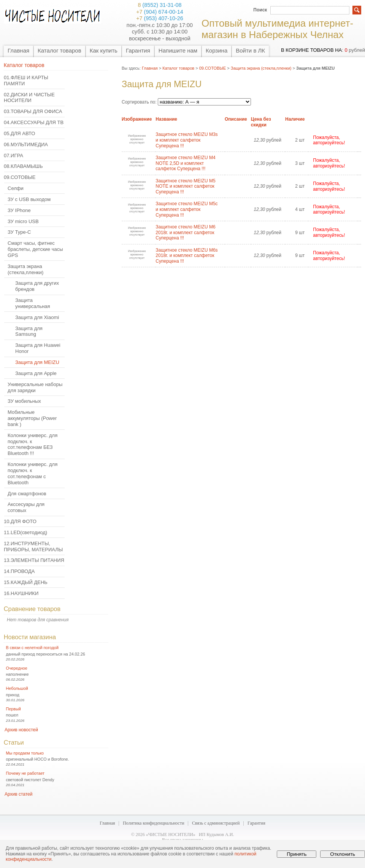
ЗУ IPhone (19, 210)
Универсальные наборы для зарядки (35, 387)
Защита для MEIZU (37, 362)
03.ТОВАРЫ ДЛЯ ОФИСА (33, 111)
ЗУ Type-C (19, 232)
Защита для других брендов (37, 286)
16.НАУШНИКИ (21, 593)
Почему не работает (25, 773)
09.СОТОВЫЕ (20, 177)
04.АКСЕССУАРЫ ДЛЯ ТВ (34, 122)
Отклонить (343, 854)
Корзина (217, 50)
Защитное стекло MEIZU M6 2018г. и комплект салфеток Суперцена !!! (185, 232)
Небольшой (17, 688)
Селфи (16, 188)
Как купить (104, 50)
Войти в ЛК (250, 50)
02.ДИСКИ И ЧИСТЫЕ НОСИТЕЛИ (29, 98)
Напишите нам (178, 50)
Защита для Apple (36, 373)
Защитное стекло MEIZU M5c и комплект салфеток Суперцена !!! (186, 209)
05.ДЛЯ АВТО (19, 133)
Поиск (260, 10)
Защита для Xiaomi (37, 317)
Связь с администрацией (216, 823)
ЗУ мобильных (24, 401)
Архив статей (18, 794)
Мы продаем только (25, 753)
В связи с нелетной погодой (33, 648)
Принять (297, 854)
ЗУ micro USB (23, 221)
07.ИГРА (13, 156)
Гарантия (138, 50)
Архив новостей (21, 730)
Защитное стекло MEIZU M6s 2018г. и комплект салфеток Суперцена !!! (186, 256)
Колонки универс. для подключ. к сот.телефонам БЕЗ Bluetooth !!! (33, 444)
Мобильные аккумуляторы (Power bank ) (32, 418)
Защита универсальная (33, 303)
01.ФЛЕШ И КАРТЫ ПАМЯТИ (26, 81)
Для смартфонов (27, 494)
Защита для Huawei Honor (38, 348)
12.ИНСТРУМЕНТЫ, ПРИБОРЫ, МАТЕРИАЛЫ (33, 546)
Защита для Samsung (29, 331)
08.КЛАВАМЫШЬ (23, 166)
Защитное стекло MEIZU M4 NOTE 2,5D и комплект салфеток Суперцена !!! (185, 163)
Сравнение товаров (32, 609)
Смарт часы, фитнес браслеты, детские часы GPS (35, 249)
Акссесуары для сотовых (26, 507)
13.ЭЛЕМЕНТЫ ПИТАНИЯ (34, 560)
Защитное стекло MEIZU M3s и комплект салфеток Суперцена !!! (186, 140)
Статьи (14, 742)
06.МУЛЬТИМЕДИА (26, 144)
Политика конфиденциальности (154, 823)
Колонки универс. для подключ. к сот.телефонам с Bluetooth (33, 473)
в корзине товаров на (311, 50)
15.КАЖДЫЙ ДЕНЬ (26, 582)
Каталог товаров (60, 50)
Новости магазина (30, 637)
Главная (18, 50)
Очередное (17, 668)
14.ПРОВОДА (19, 571)
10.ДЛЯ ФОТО (20, 521)
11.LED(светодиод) (25, 532)
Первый (13, 709)
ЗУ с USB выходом (29, 199)
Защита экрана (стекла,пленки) (25, 269)
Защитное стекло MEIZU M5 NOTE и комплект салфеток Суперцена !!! (185, 186)
